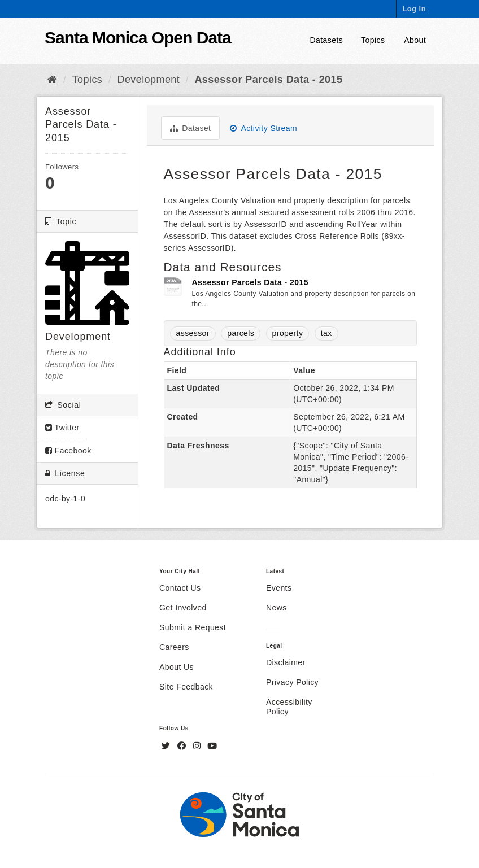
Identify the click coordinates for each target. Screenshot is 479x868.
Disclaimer (286, 662)
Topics (373, 40)
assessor (193, 333)
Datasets (327, 40)
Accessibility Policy (289, 707)
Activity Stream (264, 128)
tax (326, 333)
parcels (241, 333)
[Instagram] (198, 746)
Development (149, 80)
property (288, 333)
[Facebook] (183, 746)
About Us (177, 667)
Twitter (62, 428)
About (415, 40)
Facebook (68, 451)
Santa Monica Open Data (138, 38)
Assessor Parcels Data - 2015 (268, 80)
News (276, 608)
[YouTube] (212, 746)
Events (279, 588)
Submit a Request (193, 627)
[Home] (52, 80)
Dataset (191, 128)
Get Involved (183, 608)
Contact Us (180, 588)
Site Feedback (186, 687)
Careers (174, 647)
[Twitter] (167, 746)
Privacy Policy (292, 682)
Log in (414, 9)
